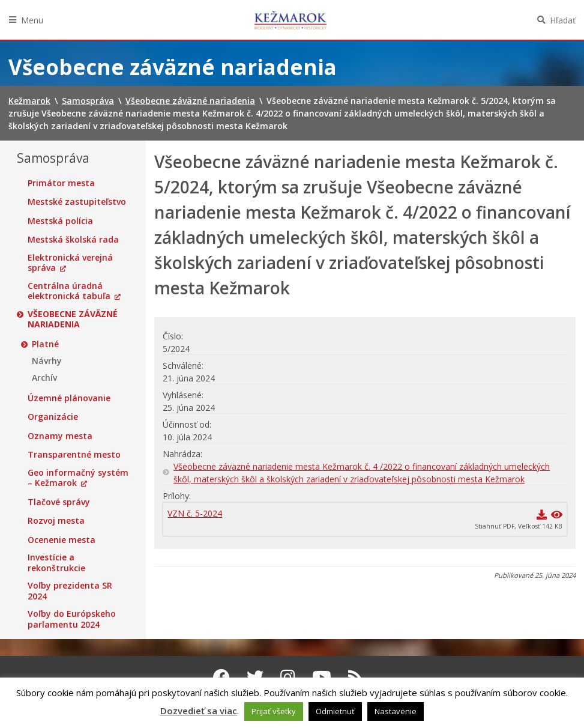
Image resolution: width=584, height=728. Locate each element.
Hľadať (563, 20)
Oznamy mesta (60, 436)
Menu (32, 20)
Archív (44, 378)
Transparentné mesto (74, 455)
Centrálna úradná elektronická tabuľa (69, 291)
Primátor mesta (61, 183)
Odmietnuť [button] (335, 711)
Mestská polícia (60, 221)
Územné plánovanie (69, 398)
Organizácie (53, 417)
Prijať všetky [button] (274, 711)
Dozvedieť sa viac (199, 711)
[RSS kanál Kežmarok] (356, 677)
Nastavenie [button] (396, 711)
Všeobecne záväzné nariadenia (73, 319)
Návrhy (47, 361)
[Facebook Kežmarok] (221, 677)
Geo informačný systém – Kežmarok (78, 478)
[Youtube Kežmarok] (322, 677)
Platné (45, 344)
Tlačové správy (59, 502)
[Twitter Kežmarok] (255, 677)
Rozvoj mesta (56, 521)
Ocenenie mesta (62, 540)
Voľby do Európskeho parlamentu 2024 (72, 619)
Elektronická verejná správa (70, 263)
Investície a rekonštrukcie (56, 563)
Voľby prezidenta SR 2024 (70, 591)
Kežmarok (290, 20)
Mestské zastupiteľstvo (77, 202)
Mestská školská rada (73, 240)
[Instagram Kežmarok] (288, 677)
